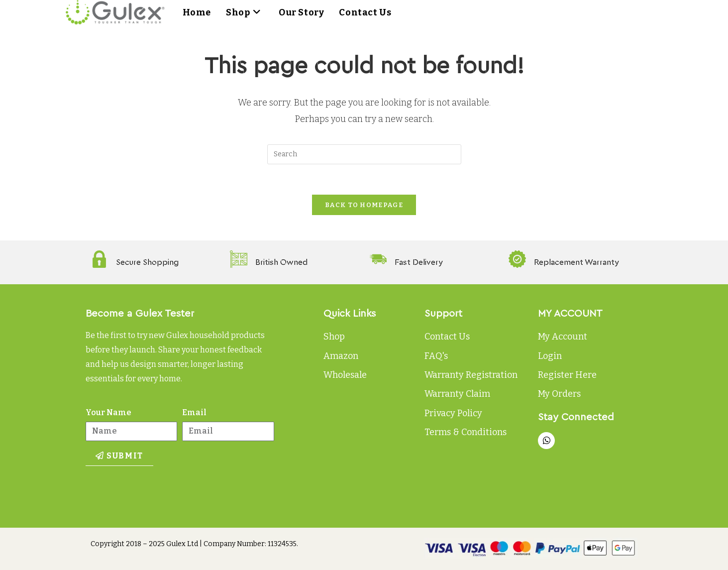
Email (194, 412)
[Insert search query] (364, 154)
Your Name (108, 412)
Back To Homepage (364, 205)
